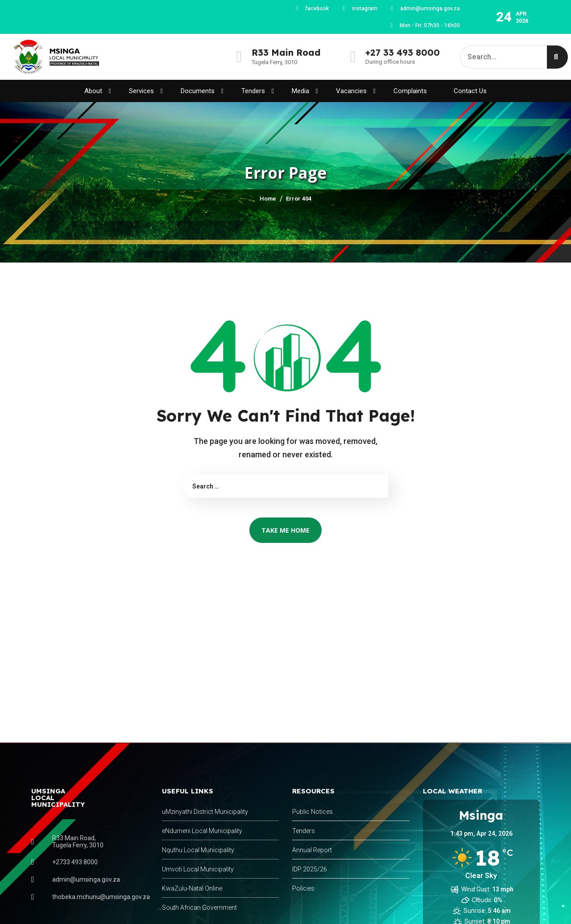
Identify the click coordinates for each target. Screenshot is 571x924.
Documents (202, 91)
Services (146, 91)
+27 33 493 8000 (403, 52)
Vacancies (356, 91)
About (98, 91)
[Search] (557, 57)
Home (268, 199)
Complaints (410, 91)
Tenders (258, 91)
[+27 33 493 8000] (353, 57)
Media (305, 91)
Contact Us (470, 91)
